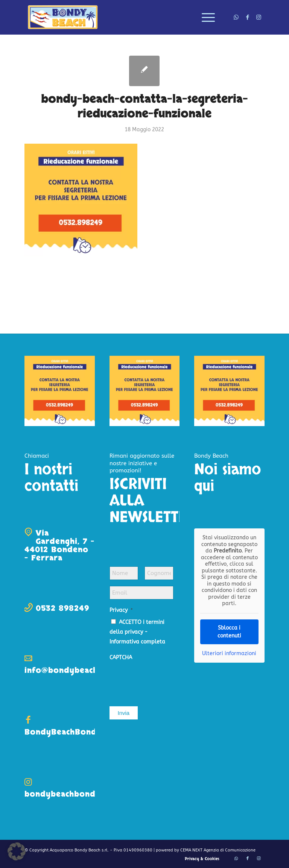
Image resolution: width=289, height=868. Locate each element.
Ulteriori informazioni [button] (229, 653)
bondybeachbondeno (68, 794)
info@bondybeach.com (71, 670)
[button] (17, 851)
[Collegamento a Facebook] (248, 17)
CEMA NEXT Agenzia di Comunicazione (218, 850)
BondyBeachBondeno (68, 732)
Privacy (121, 610)
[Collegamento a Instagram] (259, 17)
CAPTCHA (121, 658)
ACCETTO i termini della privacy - (137, 632)
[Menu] (205, 17)
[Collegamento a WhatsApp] (236, 17)
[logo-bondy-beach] (63, 17)
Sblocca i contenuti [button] (229, 631)
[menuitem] (205, 17)
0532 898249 (62, 608)
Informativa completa (137, 642)
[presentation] (167, 680)
